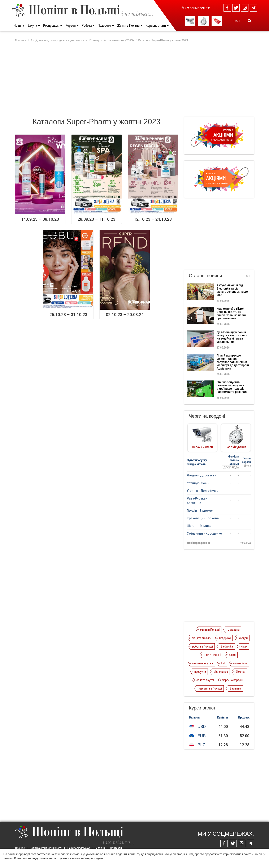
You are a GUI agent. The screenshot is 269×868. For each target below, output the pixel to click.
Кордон (72, 25)
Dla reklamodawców (78, 848)
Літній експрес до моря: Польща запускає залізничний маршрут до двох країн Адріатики (233, 362)
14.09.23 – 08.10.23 (40, 219)
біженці (241, 671)
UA (237, 21)
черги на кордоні (233, 680)
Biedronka (227, 646)
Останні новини (205, 276)
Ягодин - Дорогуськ (201, 475)
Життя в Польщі (130, 25)
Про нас (20, 848)
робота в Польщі (203, 646)
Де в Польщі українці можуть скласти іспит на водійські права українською (232, 337)
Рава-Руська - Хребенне (197, 500)
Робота (88, 25)
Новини (19, 25)
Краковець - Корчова (203, 518)
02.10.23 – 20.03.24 (125, 314)
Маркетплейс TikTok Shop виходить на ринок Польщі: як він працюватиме (231, 313)
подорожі (225, 638)
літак (244, 646)
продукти (200, 671)
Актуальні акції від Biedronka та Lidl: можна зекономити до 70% (232, 290)
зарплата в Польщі (210, 688)
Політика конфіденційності (46, 848)
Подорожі (106, 25)
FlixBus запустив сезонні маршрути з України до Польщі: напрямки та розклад (232, 387)
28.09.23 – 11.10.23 (96, 219)
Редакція (100, 848)
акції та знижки (201, 638)
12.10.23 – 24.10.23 (153, 219)
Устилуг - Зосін (198, 483)
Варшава (235, 688)
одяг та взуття (205, 680)
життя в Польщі (210, 629)
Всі (247, 276)
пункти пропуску (203, 663)
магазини (233, 629)
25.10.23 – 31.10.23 (68, 314)
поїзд (232, 655)
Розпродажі (53, 25)
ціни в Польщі (212, 655)
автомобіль (240, 663)
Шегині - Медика (199, 526)
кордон (243, 638)
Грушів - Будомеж (200, 510)
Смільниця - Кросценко (204, 533)
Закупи (34, 25)
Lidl (223, 663)
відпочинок (221, 671)
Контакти (116, 848)
